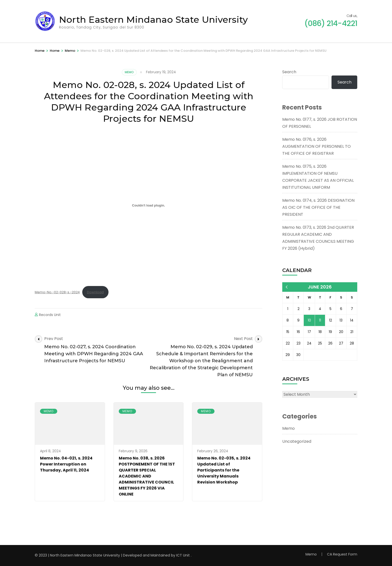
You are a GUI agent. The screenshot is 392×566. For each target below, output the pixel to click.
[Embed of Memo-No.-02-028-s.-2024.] (148, 205)
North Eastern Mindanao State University (153, 19)
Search (289, 72)
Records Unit (50, 315)
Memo (129, 72)
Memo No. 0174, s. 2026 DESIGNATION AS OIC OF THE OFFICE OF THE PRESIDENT (318, 207)
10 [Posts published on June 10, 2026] (309, 320)
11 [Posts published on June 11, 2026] (320, 320)
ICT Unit (183, 555)
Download (95, 292)
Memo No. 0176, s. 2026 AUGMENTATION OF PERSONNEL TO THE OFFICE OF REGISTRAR (316, 146)
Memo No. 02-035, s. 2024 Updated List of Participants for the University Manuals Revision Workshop (224, 470)
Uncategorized (297, 441)
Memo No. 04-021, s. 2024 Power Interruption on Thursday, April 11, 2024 (66, 464)
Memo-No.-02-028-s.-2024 (57, 292)
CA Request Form (342, 554)
